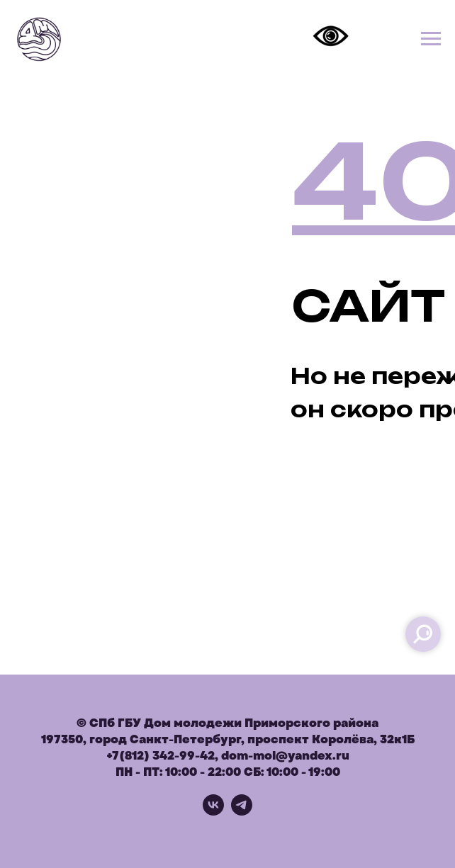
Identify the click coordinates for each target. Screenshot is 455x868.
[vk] (213, 812)
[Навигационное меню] (431, 39)
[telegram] (242, 812)
